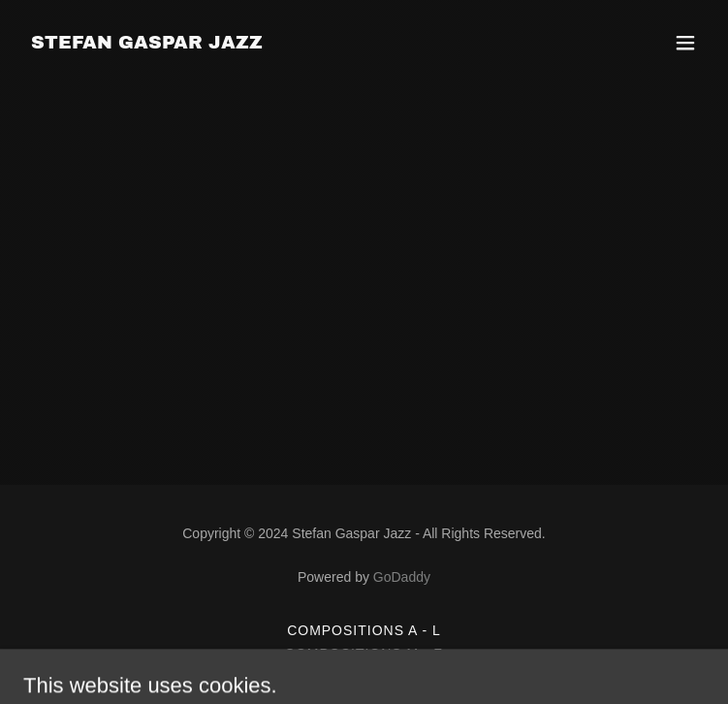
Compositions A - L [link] (364, 630)
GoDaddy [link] (402, 577)
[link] (147, 43)
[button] (685, 43)
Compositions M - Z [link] (364, 654)
